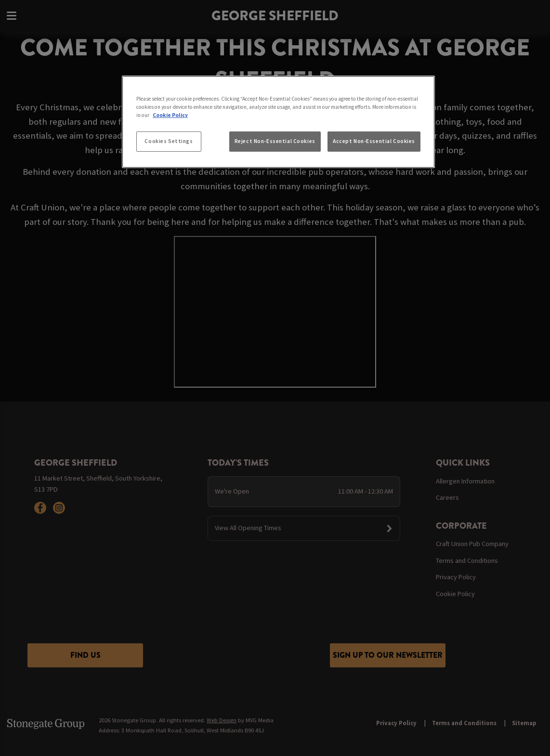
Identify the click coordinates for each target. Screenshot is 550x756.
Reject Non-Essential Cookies (275, 141)
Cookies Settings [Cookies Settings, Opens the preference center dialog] (169, 141)
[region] (278, 122)
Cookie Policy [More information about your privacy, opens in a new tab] (170, 115)
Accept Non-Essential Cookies (374, 141)
